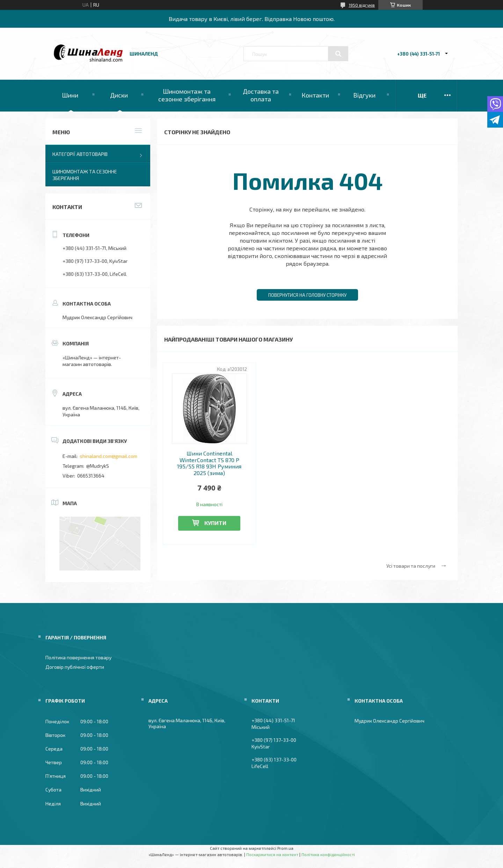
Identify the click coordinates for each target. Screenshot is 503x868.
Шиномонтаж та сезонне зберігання (187, 95)
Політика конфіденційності (328, 854)
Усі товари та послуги (411, 566)
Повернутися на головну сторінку (307, 295)
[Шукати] (338, 54)
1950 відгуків (362, 5)
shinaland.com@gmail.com (108, 456)
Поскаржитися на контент (272, 854)
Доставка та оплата (261, 95)
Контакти (315, 95)
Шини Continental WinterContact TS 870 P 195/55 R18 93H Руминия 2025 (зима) (209, 463)
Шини (70, 95)
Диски (119, 95)
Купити (215, 523)
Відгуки (364, 95)
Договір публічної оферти (75, 667)
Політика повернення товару (78, 657)
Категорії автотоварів (80, 154)
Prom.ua (285, 848)
